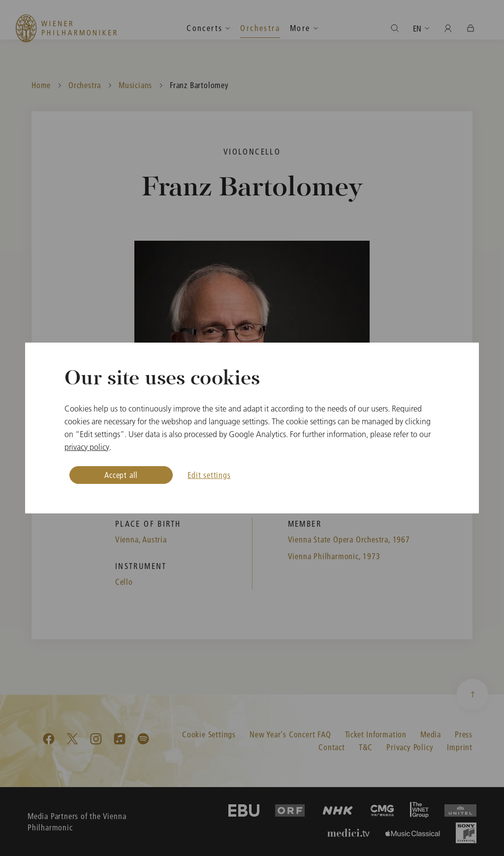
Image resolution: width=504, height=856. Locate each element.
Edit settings (209, 475)
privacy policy (87, 447)
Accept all (121, 475)
